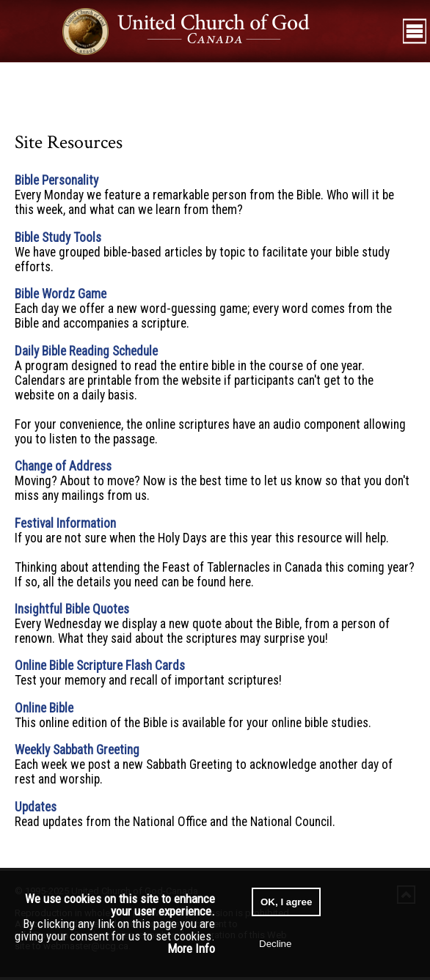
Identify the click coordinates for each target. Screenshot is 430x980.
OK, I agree (286, 902)
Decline (275, 944)
